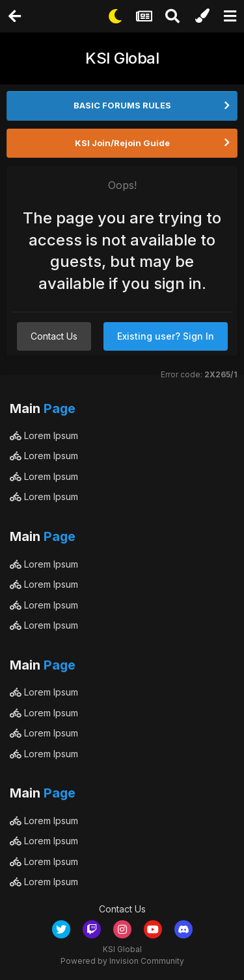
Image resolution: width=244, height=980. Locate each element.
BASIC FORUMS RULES (122, 105)
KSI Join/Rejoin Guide (122, 143)
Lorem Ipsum (44, 435)
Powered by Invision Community (122, 961)
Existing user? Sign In (166, 336)
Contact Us (54, 336)
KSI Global (122, 58)
